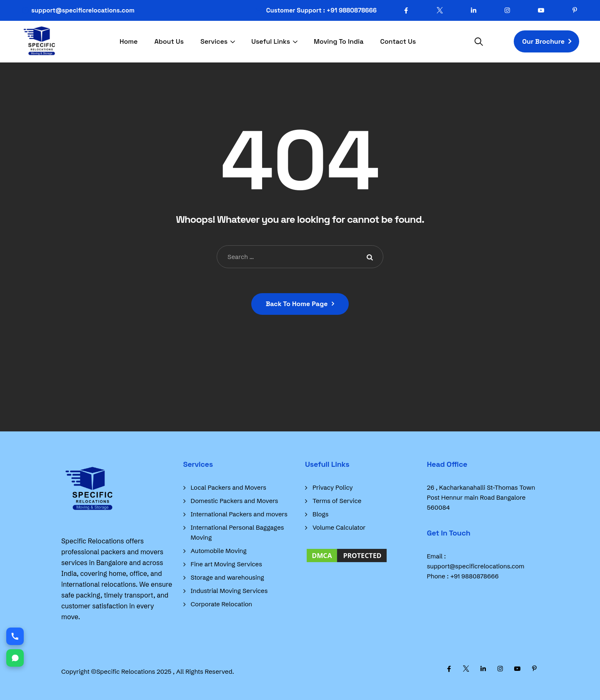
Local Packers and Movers (229, 487)
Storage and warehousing (227, 577)
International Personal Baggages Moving (237, 532)
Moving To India (339, 41)
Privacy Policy (333, 487)
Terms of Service (337, 501)
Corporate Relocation (222, 604)
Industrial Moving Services (229, 591)
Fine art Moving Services (226, 564)
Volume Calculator (339, 527)
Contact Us (398, 41)
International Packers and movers (239, 514)
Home (129, 41)
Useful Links (271, 41)
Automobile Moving (219, 551)
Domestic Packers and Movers (235, 501)
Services (214, 41)
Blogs (320, 514)
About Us (169, 41)
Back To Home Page (297, 304)
